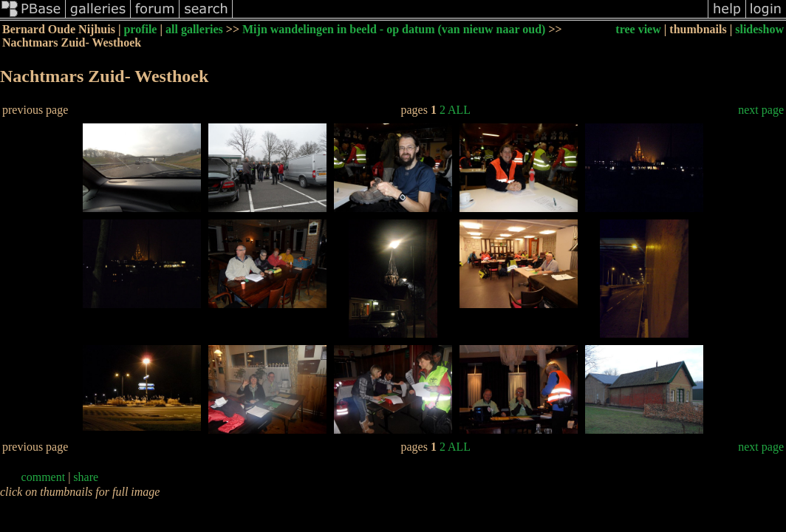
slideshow (759, 29)
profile (140, 29)
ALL (459, 110)
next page (761, 110)
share (86, 477)
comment (44, 477)
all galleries (194, 29)
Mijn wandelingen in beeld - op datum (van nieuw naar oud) (394, 29)
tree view (638, 29)
